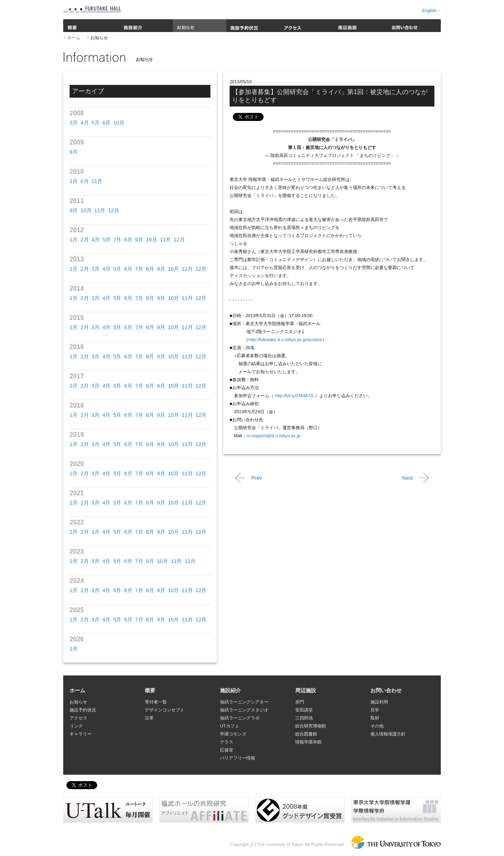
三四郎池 (304, 718)
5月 (96, 123)
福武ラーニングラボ (240, 718)
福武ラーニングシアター (244, 702)
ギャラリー (81, 734)
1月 (74, 181)
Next (407, 478)
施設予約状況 (253, 26)
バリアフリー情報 (238, 758)
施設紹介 (146, 26)
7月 (117, 240)
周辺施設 (360, 26)
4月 (84, 123)
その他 (377, 726)
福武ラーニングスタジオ (244, 710)
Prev (257, 478)
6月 (106, 123)
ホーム (74, 38)
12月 (113, 210)
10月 (119, 123)
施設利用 (379, 702)
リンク (76, 726)
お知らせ (200, 26)
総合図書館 (306, 734)
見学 (375, 710)
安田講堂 (304, 710)
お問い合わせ (414, 26)
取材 (375, 718)
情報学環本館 (308, 742)
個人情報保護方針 (388, 734)
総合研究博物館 (311, 726)
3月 (74, 123)
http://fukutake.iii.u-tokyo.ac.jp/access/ (285, 340)
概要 (91, 26)
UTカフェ (230, 726)
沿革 (149, 718)
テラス (227, 742)
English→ (431, 10)
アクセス (307, 26)
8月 (128, 240)
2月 (84, 240)
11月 (97, 181)
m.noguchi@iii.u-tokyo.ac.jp (273, 436)
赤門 (300, 702)
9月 (74, 152)
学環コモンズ (233, 734)
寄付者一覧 (156, 702)
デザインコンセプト (165, 710)
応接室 (227, 750)
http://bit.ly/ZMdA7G (294, 396)
